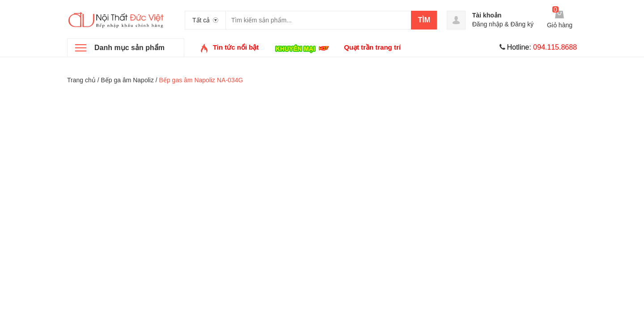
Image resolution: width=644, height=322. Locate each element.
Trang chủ (81, 80)
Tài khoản (487, 15)
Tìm (424, 20)
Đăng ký (522, 24)
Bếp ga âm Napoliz (127, 80)
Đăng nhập (488, 24)
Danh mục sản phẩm (129, 48)
